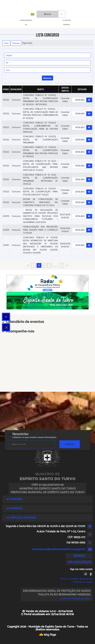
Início (6, 43)
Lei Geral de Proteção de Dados (75, 599)
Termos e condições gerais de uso (76, 579)
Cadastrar (70, 444)
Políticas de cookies (83, 582)
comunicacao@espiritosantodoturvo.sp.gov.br (58, 549)
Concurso (16, 43)
